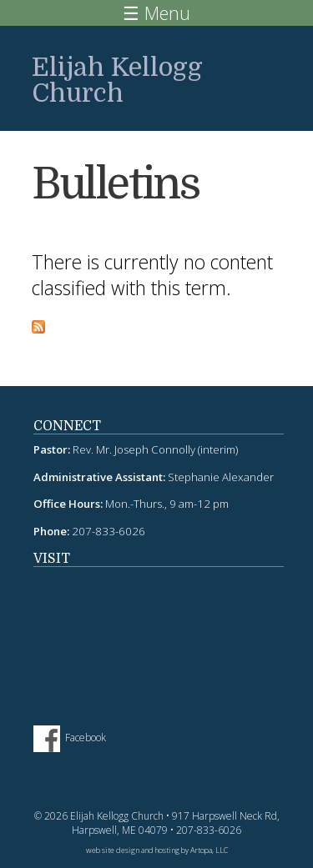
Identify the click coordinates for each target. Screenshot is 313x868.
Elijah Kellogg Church (117, 80)
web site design (113, 850)
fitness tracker (159, 638)
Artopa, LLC (209, 850)
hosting (167, 850)
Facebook (86, 738)
